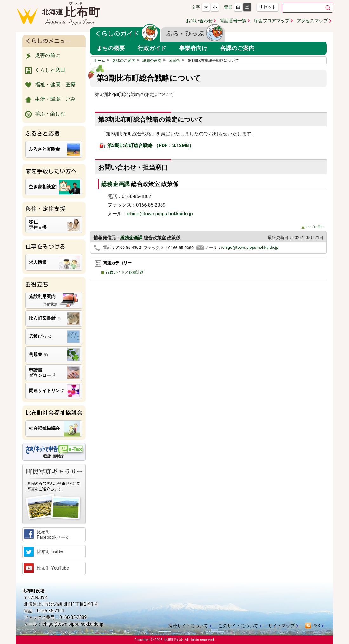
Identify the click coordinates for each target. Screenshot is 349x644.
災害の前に (42, 56)
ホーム (102, 61)
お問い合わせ (199, 21)
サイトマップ (281, 626)
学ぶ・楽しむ (45, 114)
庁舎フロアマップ (272, 21)
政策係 (178, 61)
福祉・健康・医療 (50, 85)
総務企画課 (155, 61)
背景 (228, 7)
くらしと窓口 (45, 70)
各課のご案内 (127, 61)
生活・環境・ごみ (50, 100)
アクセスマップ (312, 21)
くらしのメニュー (48, 41)
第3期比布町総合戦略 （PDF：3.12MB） (147, 145)
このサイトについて (238, 626)
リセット (267, 7)
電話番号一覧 (233, 21)
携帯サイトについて (188, 626)
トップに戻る (313, 227)
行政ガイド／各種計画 (124, 272)
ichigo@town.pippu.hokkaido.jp (160, 214)
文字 (196, 7)
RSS (313, 626)
